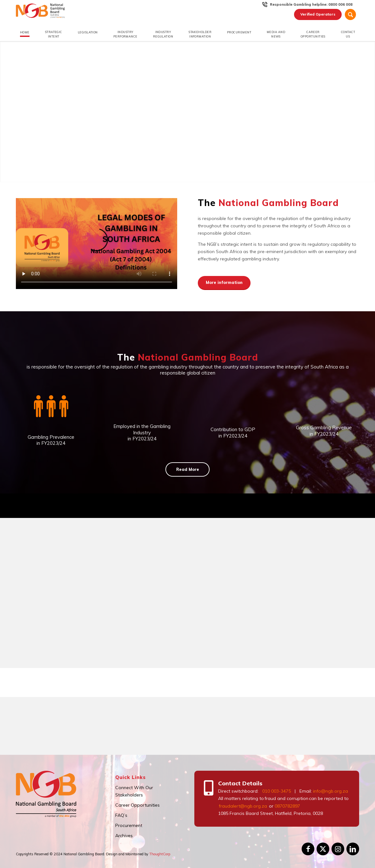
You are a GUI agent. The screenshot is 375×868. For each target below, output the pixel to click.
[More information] (224, 283)
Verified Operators (318, 14)
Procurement (129, 825)
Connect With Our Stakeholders (134, 791)
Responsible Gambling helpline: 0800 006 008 (311, 4)
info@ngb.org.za (331, 791)
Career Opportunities (137, 805)
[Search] (350, 14)
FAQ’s (121, 815)
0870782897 (287, 806)
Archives (124, 836)
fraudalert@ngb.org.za (243, 806)
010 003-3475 (277, 791)
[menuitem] (311, 4)
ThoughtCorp (160, 854)
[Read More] (187, 470)
